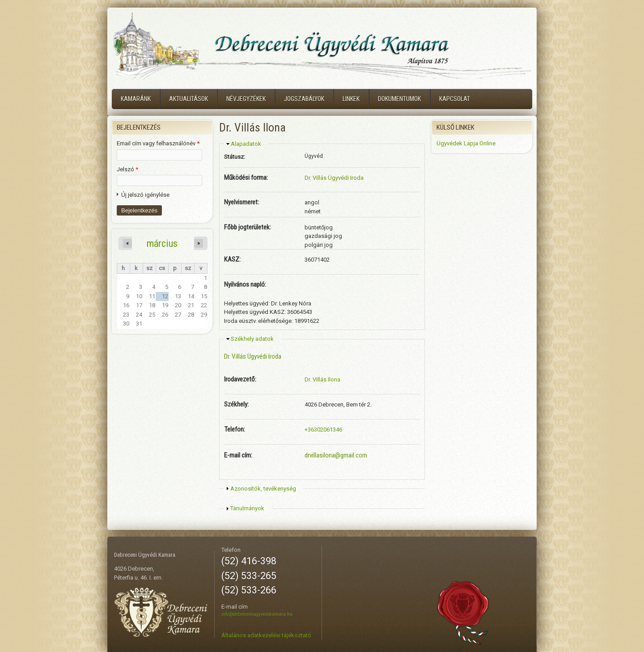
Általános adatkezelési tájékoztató (266, 635)
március (162, 243)
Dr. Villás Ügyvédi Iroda (334, 178)
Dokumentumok (399, 99)
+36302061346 (323, 430)
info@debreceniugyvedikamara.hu (257, 614)
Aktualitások (189, 99)
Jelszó (127, 169)
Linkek (351, 99)
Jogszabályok (304, 99)
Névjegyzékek (246, 99)
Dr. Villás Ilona (322, 379)
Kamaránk (136, 99)
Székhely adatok (252, 339)
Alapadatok (246, 144)
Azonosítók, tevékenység (263, 489)
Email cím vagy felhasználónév (158, 143)
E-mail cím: (238, 455)
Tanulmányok (247, 508)
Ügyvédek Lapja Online (466, 143)
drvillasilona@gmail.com (336, 455)
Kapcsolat (455, 99)
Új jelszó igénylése (145, 195)
